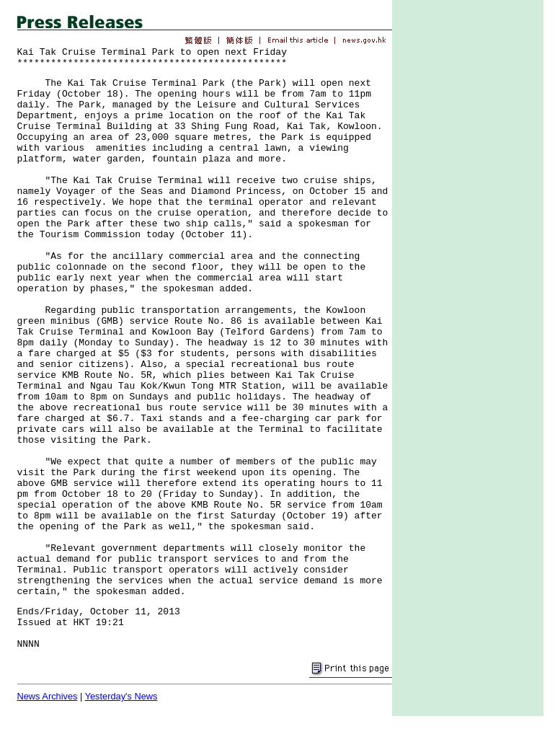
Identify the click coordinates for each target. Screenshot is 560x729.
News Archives (48, 696)
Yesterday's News (121, 696)
